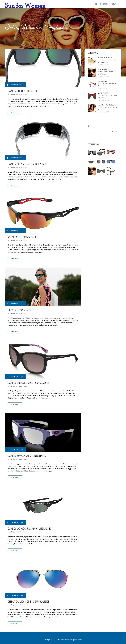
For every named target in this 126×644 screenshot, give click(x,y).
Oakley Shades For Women (24, 91)
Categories (104, 4)
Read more (15, 113)
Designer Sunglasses (105, 58)
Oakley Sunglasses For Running (27, 454)
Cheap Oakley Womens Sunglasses (28, 599)
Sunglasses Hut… (104, 69)
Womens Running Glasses (23, 236)
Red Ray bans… (103, 81)
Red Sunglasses (103, 93)
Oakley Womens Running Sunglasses (30, 526)
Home (95, 4)
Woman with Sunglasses (106, 105)
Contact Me (114, 4)
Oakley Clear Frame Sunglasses (27, 163)
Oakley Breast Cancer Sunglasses (28, 381)
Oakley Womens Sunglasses (18, 94)
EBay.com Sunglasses (20, 309)
